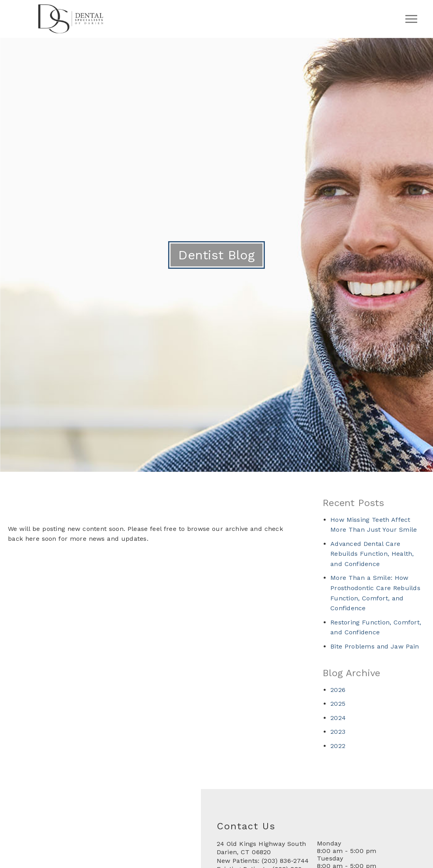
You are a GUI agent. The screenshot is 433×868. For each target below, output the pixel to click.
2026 (338, 690)
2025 (338, 704)
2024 (338, 718)
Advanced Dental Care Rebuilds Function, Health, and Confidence (372, 554)
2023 (338, 732)
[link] (71, 31)
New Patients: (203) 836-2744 (263, 861)
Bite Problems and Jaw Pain (375, 646)
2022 (338, 746)
